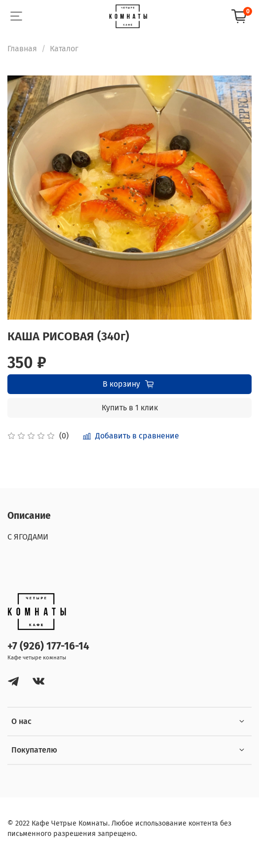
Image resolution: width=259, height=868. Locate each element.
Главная (22, 49)
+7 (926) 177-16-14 (48, 646)
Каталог (64, 49)
